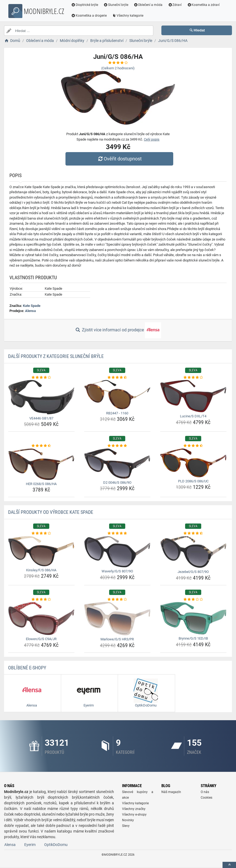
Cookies (206, 798)
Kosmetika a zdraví (203, 5)
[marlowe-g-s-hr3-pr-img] (117, 619)
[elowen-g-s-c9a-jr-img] (41, 618)
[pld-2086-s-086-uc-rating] (193, 446)
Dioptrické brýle (85, 5)
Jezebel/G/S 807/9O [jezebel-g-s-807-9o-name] (193, 572)
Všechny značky (134, 809)
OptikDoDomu (56, 845)
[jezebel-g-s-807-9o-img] (193, 552)
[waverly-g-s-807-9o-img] (117, 552)
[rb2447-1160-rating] (117, 378)
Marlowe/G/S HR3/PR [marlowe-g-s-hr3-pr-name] (117, 639)
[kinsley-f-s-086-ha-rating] (41, 533)
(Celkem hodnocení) (118, 68)
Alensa (30, 311)
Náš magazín (171, 792)
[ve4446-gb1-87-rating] (41, 378)
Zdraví (175, 5)
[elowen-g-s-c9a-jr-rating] (41, 600)
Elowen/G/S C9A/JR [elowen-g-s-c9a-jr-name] (41, 639)
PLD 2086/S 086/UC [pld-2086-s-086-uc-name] (193, 481)
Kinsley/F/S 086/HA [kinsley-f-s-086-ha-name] (41, 570)
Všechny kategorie (128, 16)
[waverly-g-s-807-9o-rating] (117, 533)
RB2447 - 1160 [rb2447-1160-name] (117, 413)
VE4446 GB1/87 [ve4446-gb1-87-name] (41, 418)
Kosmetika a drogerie (89, 16)
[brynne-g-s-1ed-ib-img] (193, 618)
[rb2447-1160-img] (117, 395)
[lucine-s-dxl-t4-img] (193, 396)
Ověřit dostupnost (119, 159)
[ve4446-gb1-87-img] (41, 397)
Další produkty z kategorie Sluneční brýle (56, 356)
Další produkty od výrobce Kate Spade (51, 512)
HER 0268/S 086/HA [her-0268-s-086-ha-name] (41, 484)
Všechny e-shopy (134, 815)
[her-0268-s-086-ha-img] (41, 464)
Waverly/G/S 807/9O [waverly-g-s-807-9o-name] (117, 571)
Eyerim (30, 845)
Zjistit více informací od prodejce (118, 330)
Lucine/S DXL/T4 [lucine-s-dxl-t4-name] (193, 416)
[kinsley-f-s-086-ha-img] (41, 551)
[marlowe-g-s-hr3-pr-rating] (117, 600)
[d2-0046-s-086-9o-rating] (117, 446)
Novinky (128, 820)
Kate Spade (32, 306)
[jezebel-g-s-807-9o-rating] (193, 533)
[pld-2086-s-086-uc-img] (193, 463)
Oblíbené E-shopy (27, 668)
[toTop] (229, 865)
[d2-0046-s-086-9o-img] (117, 464)
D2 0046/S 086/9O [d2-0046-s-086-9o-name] (117, 483)
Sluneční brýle (116, 5)
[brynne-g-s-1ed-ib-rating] (193, 600)
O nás (205, 792)
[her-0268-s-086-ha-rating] (41, 446)
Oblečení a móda (148, 5)
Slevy (126, 826)
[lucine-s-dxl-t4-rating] (193, 378)
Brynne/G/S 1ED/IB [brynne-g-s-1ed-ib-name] (193, 638)
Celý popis (152, 139)
